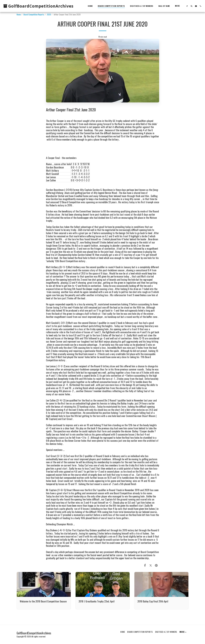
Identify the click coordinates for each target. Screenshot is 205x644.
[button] (187, 6)
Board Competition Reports (34, 14)
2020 (49, 14)
